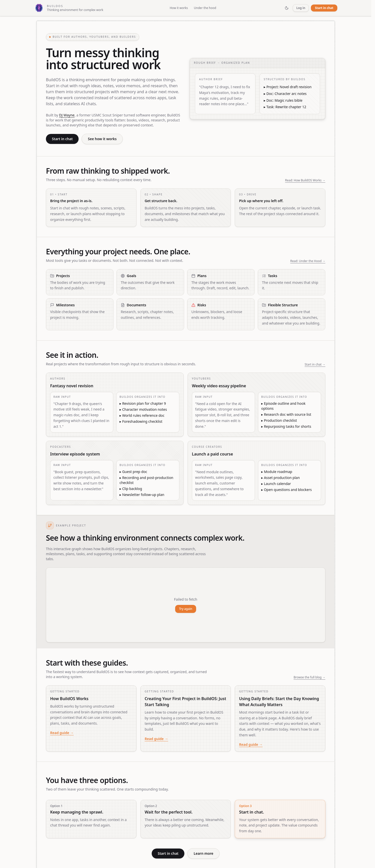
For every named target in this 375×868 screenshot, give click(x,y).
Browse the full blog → (310, 677)
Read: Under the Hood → (308, 261)
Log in (301, 8)
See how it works (102, 139)
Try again (186, 609)
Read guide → (62, 733)
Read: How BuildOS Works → (305, 180)
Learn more (203, 853)
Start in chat (324, 8)
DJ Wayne (67, 115)
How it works (179, 8)
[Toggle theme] (287, 8)
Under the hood (205, 8)
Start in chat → (315, 365)
